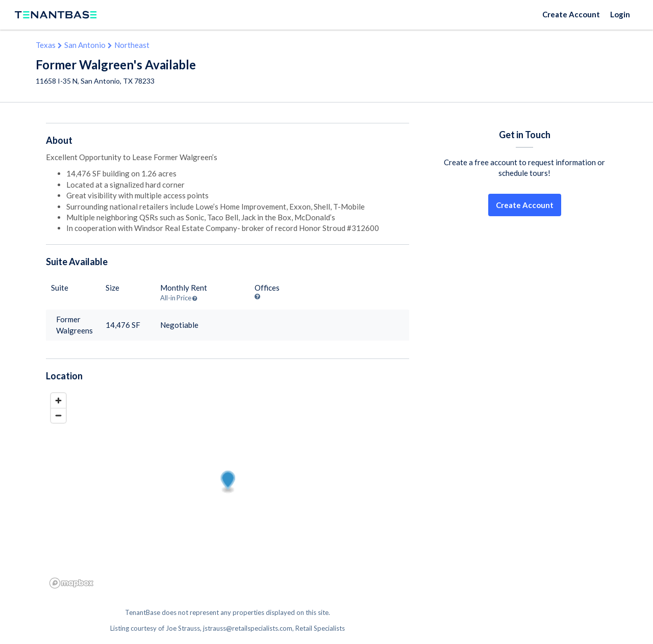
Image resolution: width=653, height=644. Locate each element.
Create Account (571, 14)
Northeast (132, 45)
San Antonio (85, 45)
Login (620, 14)
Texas (46, 45)
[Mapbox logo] (71, 583)
